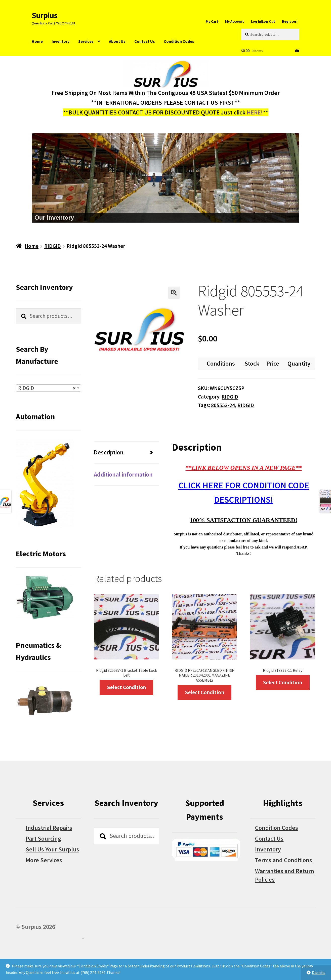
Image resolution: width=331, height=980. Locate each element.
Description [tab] (109, 452)
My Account (235, 21)
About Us (117, 41)
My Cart (212, 21)
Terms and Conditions (284, 860)
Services (86, 41)
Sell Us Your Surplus (52, 849)
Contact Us (145, 41)
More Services (44, 860)
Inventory (60, 41)
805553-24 (223, 405)
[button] (174, 293)
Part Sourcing (43, 838)
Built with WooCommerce (49, 937)
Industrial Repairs (49, 828)
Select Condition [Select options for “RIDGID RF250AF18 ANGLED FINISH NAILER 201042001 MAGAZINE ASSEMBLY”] (205, 692)
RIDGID (53, 246)
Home (37, 41)
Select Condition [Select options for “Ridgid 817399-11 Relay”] (283, 682)
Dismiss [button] (319, 972)
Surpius (45, 15)
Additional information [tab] (123, 474)
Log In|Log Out (263, 21)
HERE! (255, 112)
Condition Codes (179, 41)
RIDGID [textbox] (47, 388)
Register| (290, 21)
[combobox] (48, 388)
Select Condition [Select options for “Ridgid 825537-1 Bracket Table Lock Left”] (127, 687)
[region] (165, 178)
